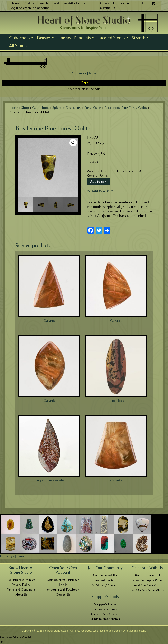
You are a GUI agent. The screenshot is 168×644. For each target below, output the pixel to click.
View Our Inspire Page (147, 580)
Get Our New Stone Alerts (147, 590)
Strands (141, 38)
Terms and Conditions (21, 590)
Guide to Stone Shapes (105, 619)
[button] (100, 191)
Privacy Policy (21, 585)
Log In (125, 3)
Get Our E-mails (36, 3)
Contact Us (63, 595)
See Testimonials (105, 580)
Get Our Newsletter (105, 575)
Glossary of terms (84, 73)
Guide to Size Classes (105, 614)
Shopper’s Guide (105, 604)
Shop (25, 108)
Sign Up (141, 3)
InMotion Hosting (136, 631)
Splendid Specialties (67, 108)
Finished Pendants (76, 38)
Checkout (107, 3)
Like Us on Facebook (147, 575)
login (14, 8)
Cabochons (22, 38)
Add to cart (98, 182)
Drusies (46, 38)
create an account (36, 8)
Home (15, 3)
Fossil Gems (93, 108)
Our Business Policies (21, 580)
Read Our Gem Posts (147, 585)
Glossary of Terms (105, 609)
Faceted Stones (114, 38)
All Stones (18, 46)
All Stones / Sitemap (105, 585)
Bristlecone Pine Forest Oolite (126, 108)
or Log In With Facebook (63, 590)
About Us (21, 595)
